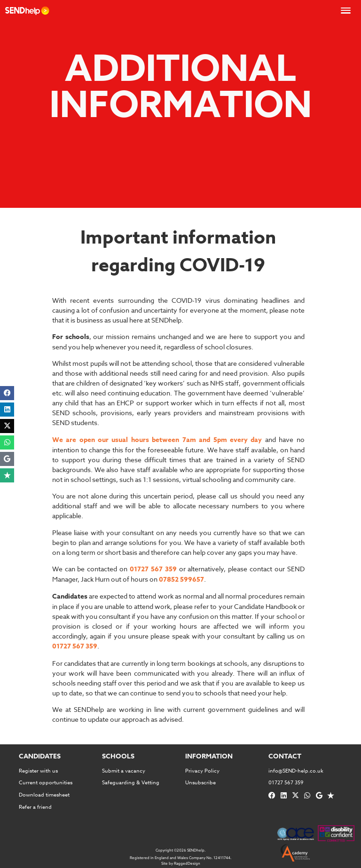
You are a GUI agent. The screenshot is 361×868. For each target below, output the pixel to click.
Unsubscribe (200, 783)
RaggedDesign (187, 863)
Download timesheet (44, 795)
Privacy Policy (202, 771)
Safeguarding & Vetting (131, 783)
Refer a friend (35, 807)
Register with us (38, 771)
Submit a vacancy (124, 771)
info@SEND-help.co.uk (296, 771)
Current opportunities (46, 783)
